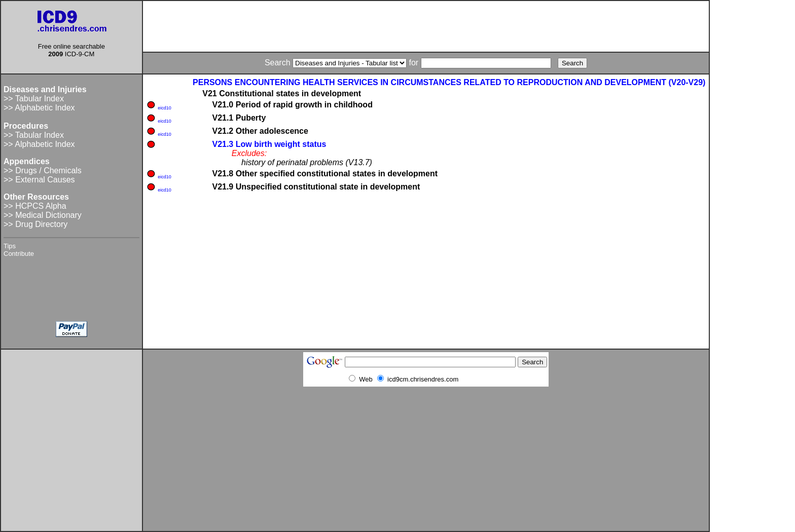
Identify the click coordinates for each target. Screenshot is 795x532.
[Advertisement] (426, 26)
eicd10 (165, 108)
